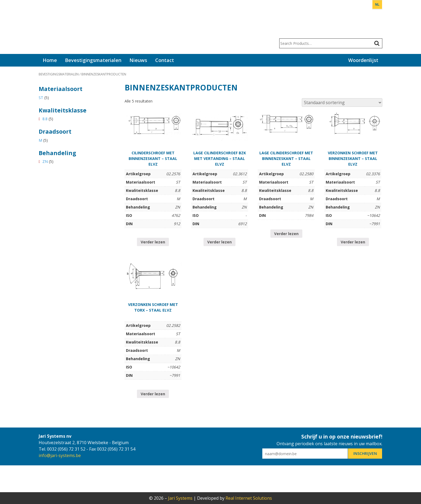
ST (41, 98)
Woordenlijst (363, 60)
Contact (165, 60)
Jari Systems (59, 27)
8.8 (45, 119)
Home (50, 60)
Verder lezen (153, 242)
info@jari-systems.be (60, 455)
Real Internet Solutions (249, 498)
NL (377, 5)
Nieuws (138, 60)
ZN (45, 161)
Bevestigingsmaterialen (93, 60)
